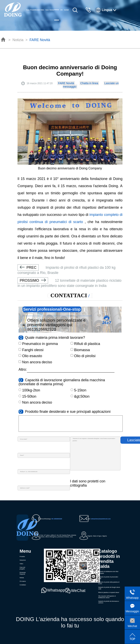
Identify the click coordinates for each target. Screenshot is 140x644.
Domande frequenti (52, 15)
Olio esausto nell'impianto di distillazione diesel (107, 597)
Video (42, 10)
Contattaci (66, 10)
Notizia (18, 40)
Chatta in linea (89, 83)
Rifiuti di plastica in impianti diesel (109, 592)
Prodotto (33, 10)
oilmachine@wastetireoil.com (101, 519)
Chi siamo (61, 15)
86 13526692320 (57, 519)
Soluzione (37, 10)
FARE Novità (40, 40)
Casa (28, 10)
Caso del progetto (47, 15)
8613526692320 (42, 329)
